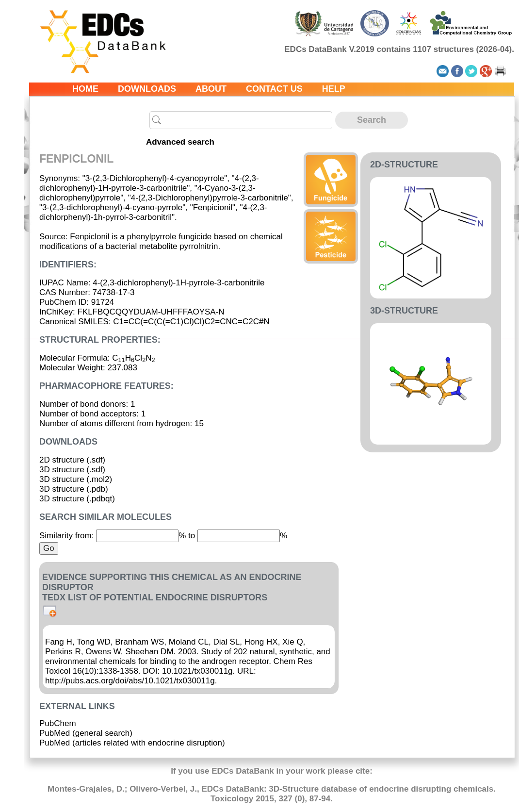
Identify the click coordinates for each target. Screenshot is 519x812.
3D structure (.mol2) (76, 479)
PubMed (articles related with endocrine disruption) (132, 743)
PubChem (58, 723)
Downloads (147, 89)
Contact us (274, 89)
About (211, 89)
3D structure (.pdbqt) (77, 499)
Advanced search (180, 142)
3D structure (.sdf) (72, 470)
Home (85, 89)
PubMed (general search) (86, 733)
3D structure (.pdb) (74, 489)
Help (334, 89)
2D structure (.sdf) (72, 460)
